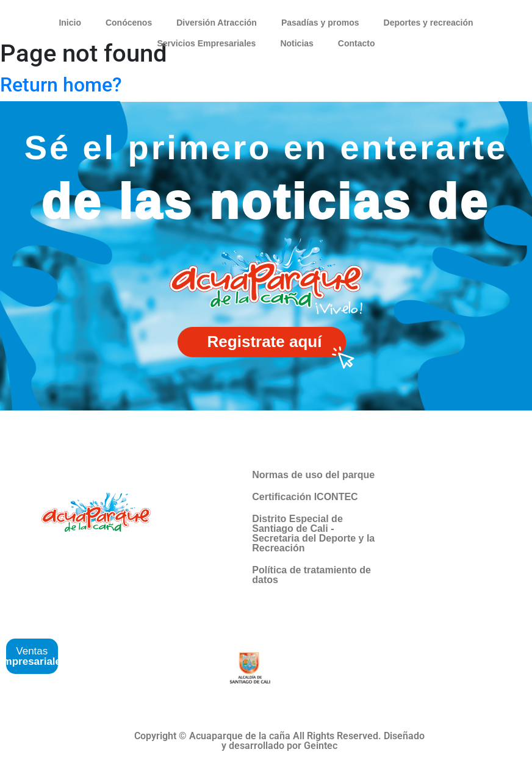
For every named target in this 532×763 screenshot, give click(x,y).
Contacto (357, 43)
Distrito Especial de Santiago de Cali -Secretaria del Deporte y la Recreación (313, 533)
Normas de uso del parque (313, 475)
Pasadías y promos (320, 23)
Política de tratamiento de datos (311, 575)
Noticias (297, 43)
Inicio (70, 23)
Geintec (321, 746)
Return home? (61, 85)
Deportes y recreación (429, 23)
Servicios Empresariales (206, 43)
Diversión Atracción (217, 23)
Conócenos (129, 23)
